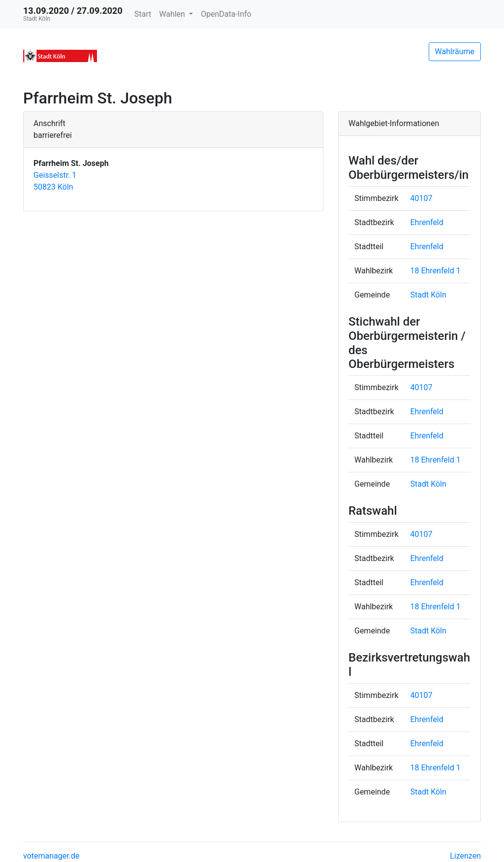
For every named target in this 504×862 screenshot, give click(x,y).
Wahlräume (455, 51)
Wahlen (173, 14)
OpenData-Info (226, 14)
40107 (422, 198)
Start (143, 14)
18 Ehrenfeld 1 (436, 271)
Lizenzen (465, 856)
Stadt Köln (428, 295)
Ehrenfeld (427, 222)
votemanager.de (51, 856)
